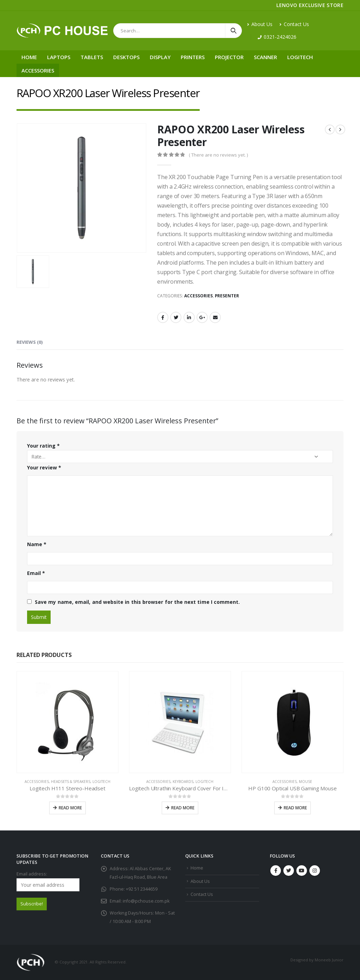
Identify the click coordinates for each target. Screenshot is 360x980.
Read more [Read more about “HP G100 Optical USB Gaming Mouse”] (295, 808)
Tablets (92, 57)
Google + (202, 317)
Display (160, 57)
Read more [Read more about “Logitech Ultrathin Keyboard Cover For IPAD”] (183, 808)
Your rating (43, 446)
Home (29, 57)
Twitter (176, 317)
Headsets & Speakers (71, 782)
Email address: (48, 881)
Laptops (59, 57)
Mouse (306, 782)
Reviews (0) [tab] (30, 342)
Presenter (227, 296)
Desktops (126, 57)
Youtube (302, 871)
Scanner (265, 57)
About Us (260, 24)
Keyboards (183, 782)
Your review (44, 467)
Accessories (38, 70)
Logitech (300, 57)
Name (37, 544)
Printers (193, 57)
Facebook (163, 317)
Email (215, 317)
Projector (229, 57)
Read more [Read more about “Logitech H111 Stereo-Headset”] (70, 808)
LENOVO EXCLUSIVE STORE (310, 5)
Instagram (315, 871)
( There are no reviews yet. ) (218, 155)
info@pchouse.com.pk (146, 901)
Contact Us (294, 24)
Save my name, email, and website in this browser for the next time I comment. (137, 602)
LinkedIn (189, 317)
